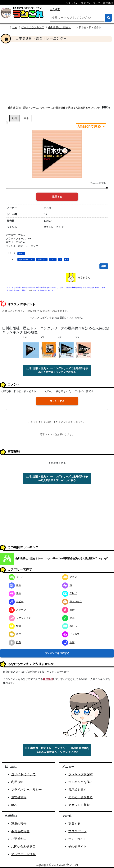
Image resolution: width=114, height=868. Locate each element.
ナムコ (53, 260)
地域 (68, 642)
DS (60, 260)
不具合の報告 (20, 831)
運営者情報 (19, 797)
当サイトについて (23, 774)
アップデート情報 (23, 854)
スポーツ (17, 610)
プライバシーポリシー (26, 790)
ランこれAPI (77, 839)
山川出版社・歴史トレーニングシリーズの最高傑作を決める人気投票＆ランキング (54, 108)
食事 (15, 626)
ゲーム (21, 254)
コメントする (57, 401)
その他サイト (77, 847)
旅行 (68, 610)
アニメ (70, 577)
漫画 (15, 585)
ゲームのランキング (33, 27)
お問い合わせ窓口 (23, 847)
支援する (74, 824)
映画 (15, 593)
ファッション (20, 618)
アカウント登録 (79, 805)
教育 (66, 260)
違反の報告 (19, 824)
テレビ (70, 593)
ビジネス (71, 634)
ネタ (15, 634)
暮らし (70, 626)
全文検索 (55, 9)
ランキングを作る (80, 782)
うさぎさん (84, 277)
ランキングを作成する (57, 653)
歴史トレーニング (26, 260)
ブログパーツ (77, 831)
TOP (15, 27)
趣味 (68, 618)
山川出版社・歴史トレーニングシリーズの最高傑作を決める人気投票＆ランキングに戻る (57, 370)
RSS (14, 805)
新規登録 (48, 679)
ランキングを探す (80, 774)
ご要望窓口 (19, 839)
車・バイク (72, 601)
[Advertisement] (57, 74)
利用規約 (17, 782)
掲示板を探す (77, 790)
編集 (104, 266)
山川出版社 (42, 260)
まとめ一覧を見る (80, 797)
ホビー (16, 601)
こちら (30, 290)
